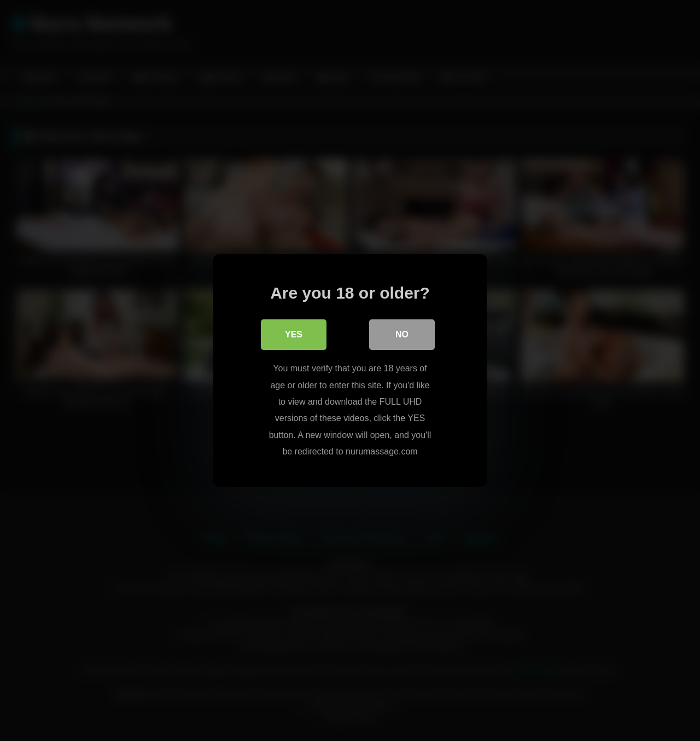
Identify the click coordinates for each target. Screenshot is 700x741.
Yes (294, 334)
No (402, 334)
